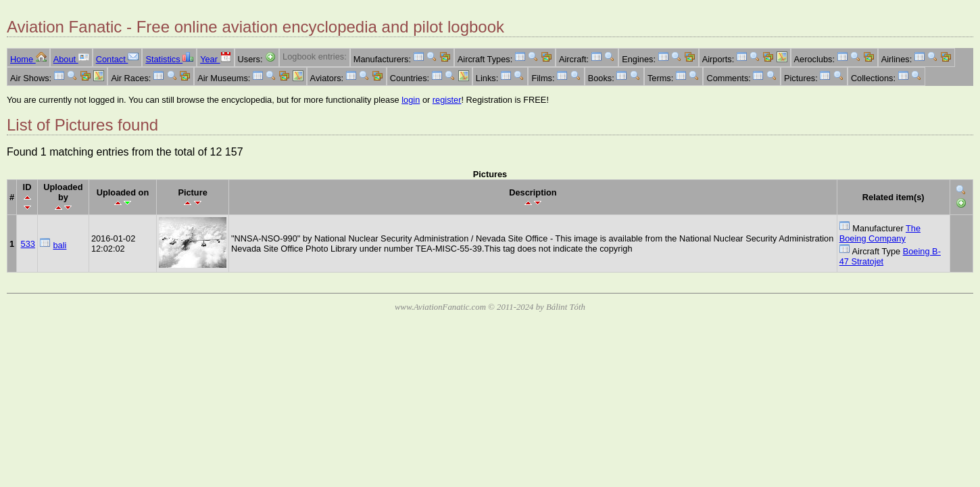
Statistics (169, 59)
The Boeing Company (880, 233)
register (447, 100)
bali (59, 245)
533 (28, 244)
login (411, 100)
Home (28, 59)
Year (215, 59)
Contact (118, 59)
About (71, 59)
